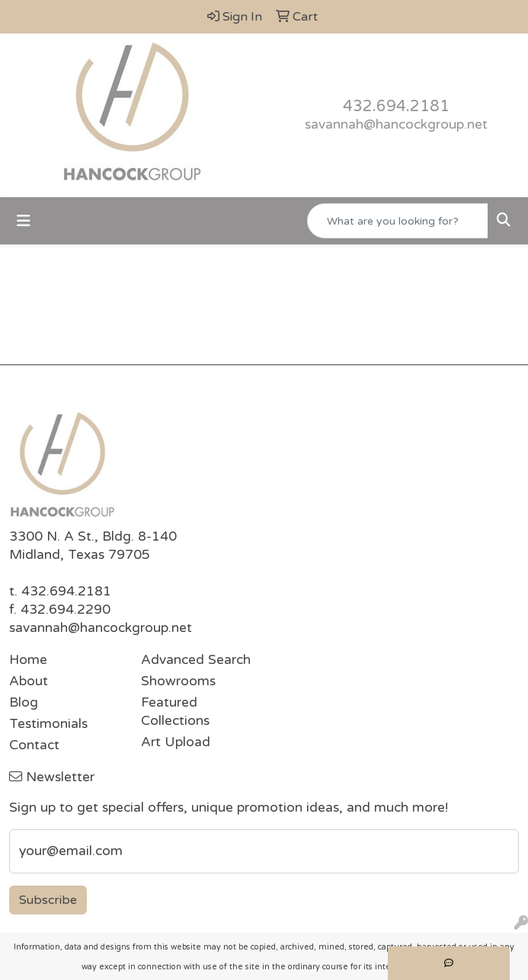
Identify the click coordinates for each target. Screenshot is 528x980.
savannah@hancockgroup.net (396, 124)
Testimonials (48, 724)
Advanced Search (196, 660)
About (29, 681)
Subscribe (48, 900)
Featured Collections (175, 712)
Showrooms (178, 681)
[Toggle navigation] (24, 221)
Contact (34, 745)
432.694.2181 (396, 107)
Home (28, 660)
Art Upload (176, 742)
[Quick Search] (398, 221)
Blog (24, 702)
